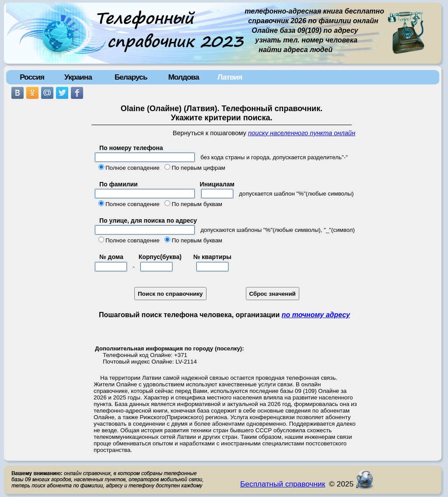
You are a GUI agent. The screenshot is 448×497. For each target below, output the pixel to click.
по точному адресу (316, 315)
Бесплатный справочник (283, 484)
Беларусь (131, 77)
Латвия (230, 77)
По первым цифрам (198, 168)
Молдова (183, 77)
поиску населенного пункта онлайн (302, 133)
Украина (78, 77)
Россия (32, 77)
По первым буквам (197, 204)
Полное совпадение (133, 168)
